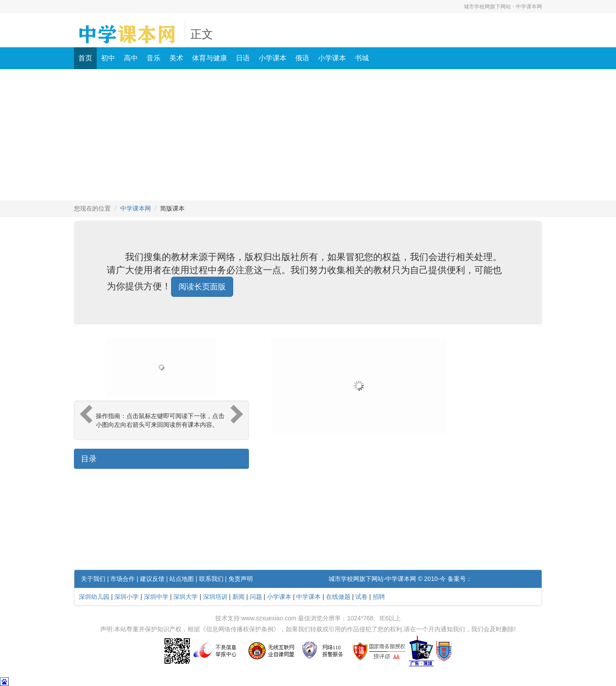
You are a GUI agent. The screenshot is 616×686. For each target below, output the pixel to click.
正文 (202, 34)
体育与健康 (210, 58)
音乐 (154, 58)
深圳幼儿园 (94, 597)
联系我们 (211, 579)
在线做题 (338, 597)
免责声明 (241, 579)
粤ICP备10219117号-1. (504, 579)
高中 (131, 58)
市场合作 (122, 579)
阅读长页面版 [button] (202, 287)
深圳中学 (156, 597)
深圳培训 (215, 597)
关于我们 (93, 579)
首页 (85, 58)
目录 (89, 459)
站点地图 (182, 579)
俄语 (302, 58)
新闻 (238, 597)
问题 (256, 597)
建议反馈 (152, 579)
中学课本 (308, 597)
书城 (362, 58)
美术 (176, 58)
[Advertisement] (308, 135)
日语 (243, 58)
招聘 (379, 597)
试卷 (361, 597)
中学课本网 (136, 208)
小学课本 (273, 58)
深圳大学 (185, 597)
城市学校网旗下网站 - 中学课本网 (503, 7)
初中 (108, 58)
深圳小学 (126, 597)
